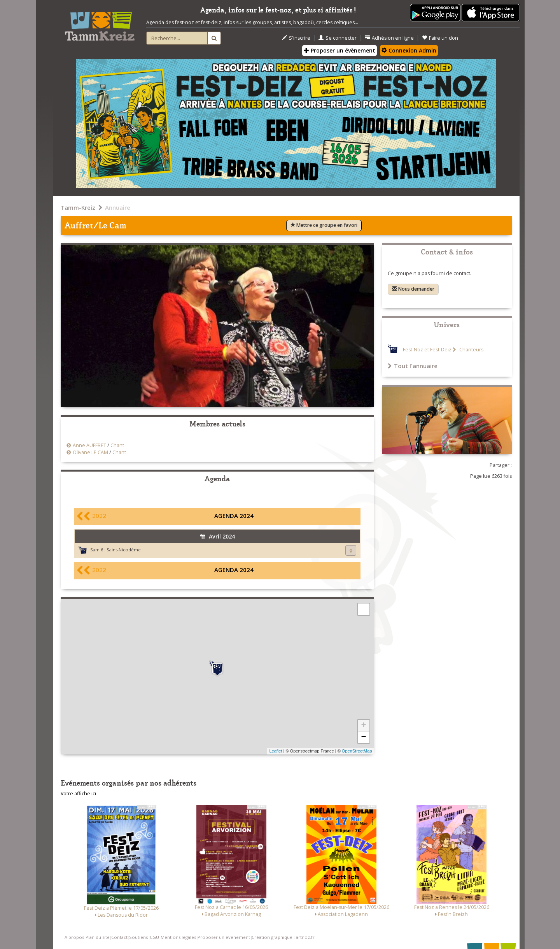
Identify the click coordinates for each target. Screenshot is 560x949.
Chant (117, 445)
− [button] (363, 737)
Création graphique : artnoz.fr (283, 937)
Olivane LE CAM (90, 452)
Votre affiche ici (78, 794)
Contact (119, 937)
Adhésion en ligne (389, 38)
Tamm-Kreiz (78, 207)
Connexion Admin (409, 50)
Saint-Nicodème (124, 550)
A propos (74, 937)
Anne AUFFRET (89, 445)
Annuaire (118, 207)
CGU (154, 937)
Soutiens (138, 937)
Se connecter (338, 38)
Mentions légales (178, 937)
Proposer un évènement (339, 50)
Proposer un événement (224, 937)
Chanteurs (471, 350)
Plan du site (98, 937)
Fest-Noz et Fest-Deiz (427, 350)
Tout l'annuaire (413, 366)
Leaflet (276, 751)
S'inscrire (296, 38)
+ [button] (363, 726)
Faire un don (440, 38)
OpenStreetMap (357, 751)
